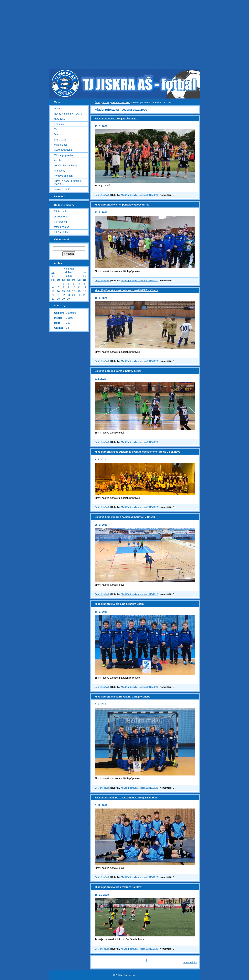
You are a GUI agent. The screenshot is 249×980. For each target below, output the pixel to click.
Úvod (97, 102)
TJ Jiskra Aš (61, 211)
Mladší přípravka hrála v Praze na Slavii (119, 887)
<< (53, 272)
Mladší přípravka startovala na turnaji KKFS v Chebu (126, 290)
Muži (57, 129)
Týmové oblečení (64, 176)
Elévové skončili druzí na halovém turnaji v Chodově (126, 797)
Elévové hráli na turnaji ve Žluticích (116, 118)
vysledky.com (62, 217)
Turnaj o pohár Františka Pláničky (68, 182)
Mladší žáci (60, 145)
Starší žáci (60, 140)
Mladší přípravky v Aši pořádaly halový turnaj (122, 205)
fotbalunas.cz (62, 227)
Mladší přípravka (63, 155)
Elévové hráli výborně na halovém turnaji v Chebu (125, 517)
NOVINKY (60, 119)
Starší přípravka (63, 150)
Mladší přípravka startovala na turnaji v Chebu (123, 697)
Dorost (58, 134)
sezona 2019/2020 (121, 102)
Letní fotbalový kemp (66, 165)
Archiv (106, 102)
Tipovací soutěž (63, 189)
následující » (190, 962)
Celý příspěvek (102, 195)
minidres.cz (61, 222)
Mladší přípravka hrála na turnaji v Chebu (120, 604)
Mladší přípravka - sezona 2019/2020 (140, 195)
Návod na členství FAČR (68, 114)
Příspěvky (60, 171)
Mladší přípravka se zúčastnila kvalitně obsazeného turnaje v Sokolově (138, 452)
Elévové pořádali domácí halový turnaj (118, 371)
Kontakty (59, 124)
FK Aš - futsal (62, 232)
